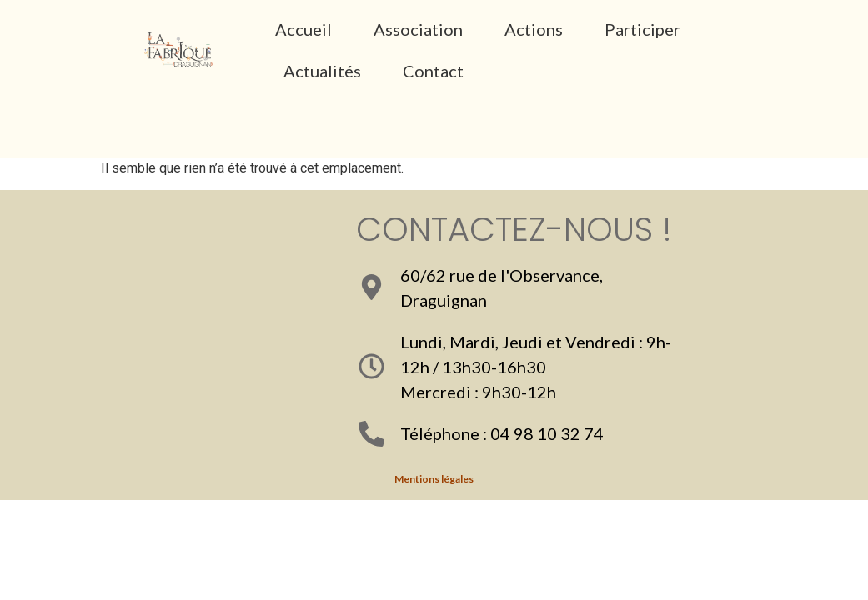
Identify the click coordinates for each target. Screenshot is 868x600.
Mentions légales (434, 479)
